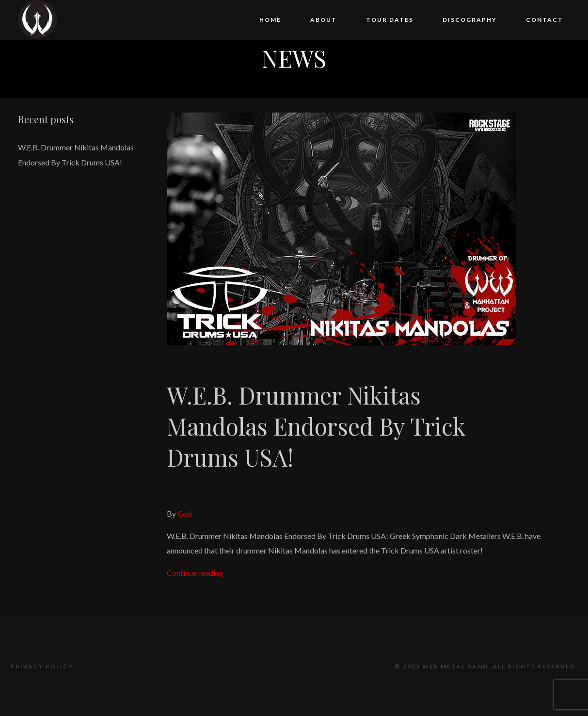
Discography (470, 20)
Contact (545, 20)
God (185, 513)
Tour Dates (390, 20)
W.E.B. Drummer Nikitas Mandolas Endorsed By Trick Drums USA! (316, 426)
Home (270, 20)
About (324, 20)
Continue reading (195, 573)
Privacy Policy (42, 666)
